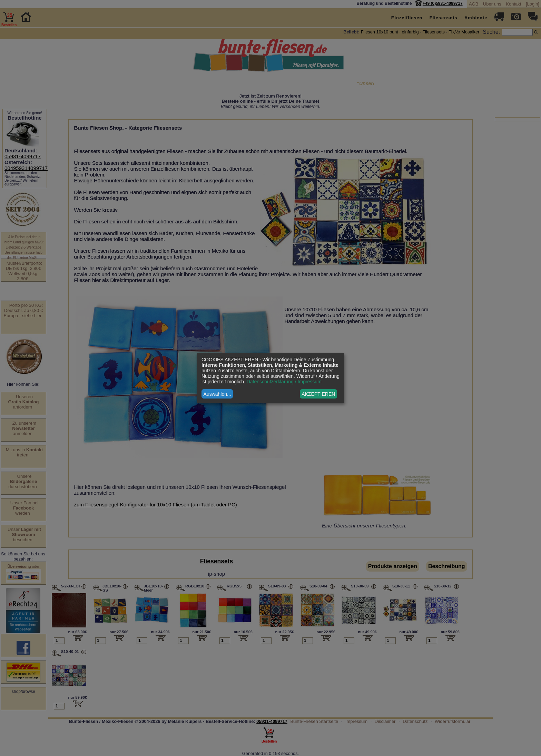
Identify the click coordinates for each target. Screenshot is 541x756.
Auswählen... (217, 394)
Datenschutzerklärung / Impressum (284, 382)
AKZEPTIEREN (318, 394)
